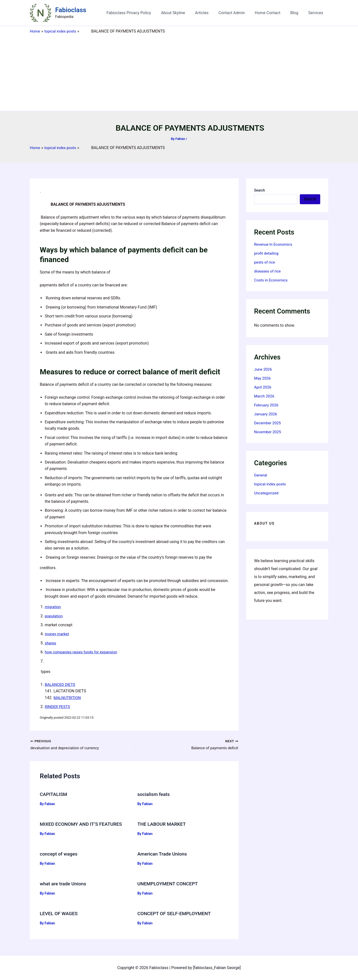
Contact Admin (239, 13)
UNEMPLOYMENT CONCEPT (169, 884)
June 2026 (263, 369)
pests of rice (265, 262)
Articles (211, 13)
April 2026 (263, 387)
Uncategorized (267, 493)
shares (51, 643)
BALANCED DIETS (61, 685)
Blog (297, 13)
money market (57, 634)
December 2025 (268, 423)
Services (317, 13)
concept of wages (59, 854)
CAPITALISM (54, 795)
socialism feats (154, 795)
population (54, 616)
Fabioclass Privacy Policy (142, 13)
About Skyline (184, 13)
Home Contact (273, 13)
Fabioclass (71, 10)
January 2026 (266, 414)
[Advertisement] (179, 71)
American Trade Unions (163, 854)
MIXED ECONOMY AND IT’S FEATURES (83, 824)
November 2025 (268, 432)
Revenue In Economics (274, 244)
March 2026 (265, 396)
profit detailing (267, 253)
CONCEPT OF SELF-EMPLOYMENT (176, 913)
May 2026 (263, 378)
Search (259, 190)
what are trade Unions (64, 884)
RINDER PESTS (58, 707)
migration (53, 607)
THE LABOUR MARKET (163, 824)
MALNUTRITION (68, 698)
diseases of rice (268, 271)
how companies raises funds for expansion (83, 652)
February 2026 (267, 405)
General (261, 475)
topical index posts (271, 484)
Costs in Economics (272, 280)
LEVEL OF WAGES (60, 913)
